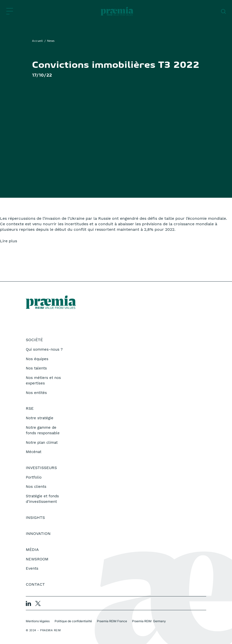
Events (32, 568)
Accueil (38, 41)
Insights (35, 517)
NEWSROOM (37, 559)
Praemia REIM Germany (149, 621)
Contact (35, 584)
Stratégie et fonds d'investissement (42, 499)
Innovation (38, 533)
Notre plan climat (42, 443)
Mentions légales (38, 621)
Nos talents (36, 368)
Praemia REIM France (112, 621)
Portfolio (34, 477)
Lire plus (9, 241)
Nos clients (36, 487)
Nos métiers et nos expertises (43, 381)
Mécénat (34, 452)
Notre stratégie (40, 418)
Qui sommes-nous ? (44, 349)
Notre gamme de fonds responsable (43, 430)
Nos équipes (37, 359)
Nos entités (36, 393)
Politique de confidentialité (73, 621)
